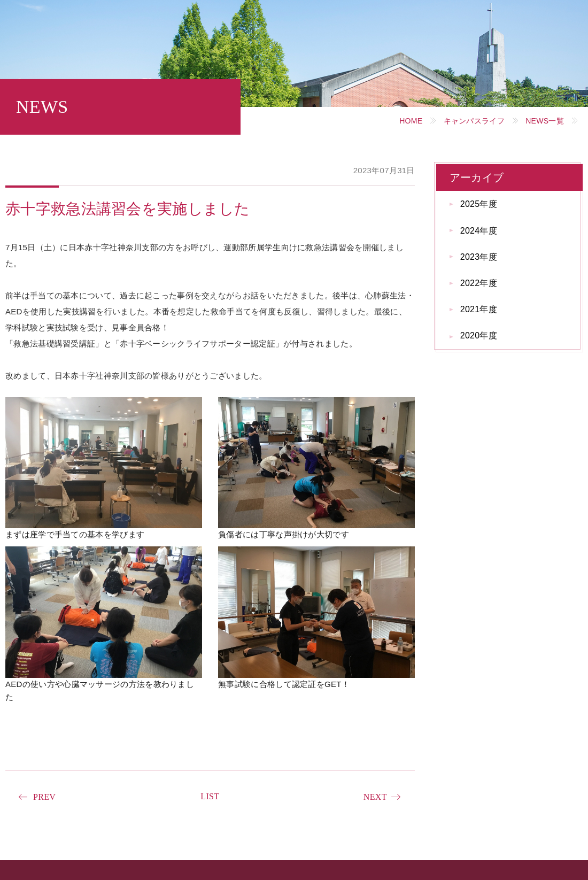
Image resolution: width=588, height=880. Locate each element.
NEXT (375, 797)
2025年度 (479, 204)
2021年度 (479, 309)
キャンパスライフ (474, 121)
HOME (411, 121)
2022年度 (479, 283)
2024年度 (479, 231)
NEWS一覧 (545, 121)
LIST (210, 796)
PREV (44, 797)
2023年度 (479, 257)
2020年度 (479, 335)
